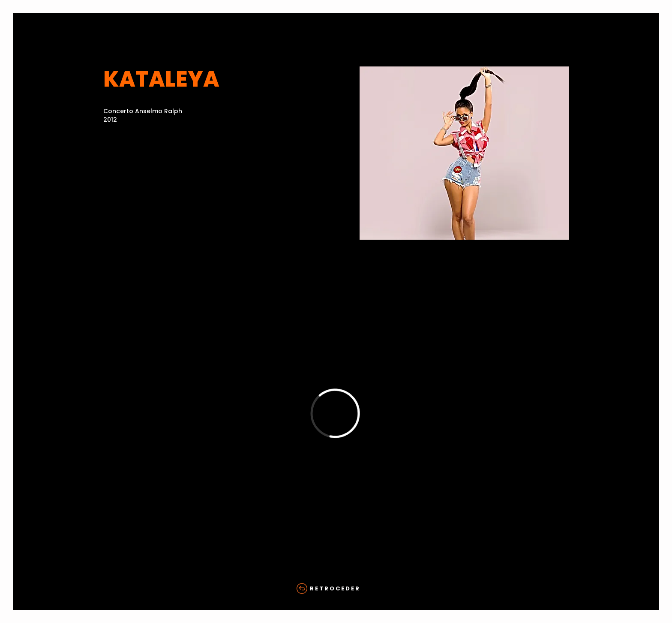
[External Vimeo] (335, 413)
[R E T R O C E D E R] (336, 589)
